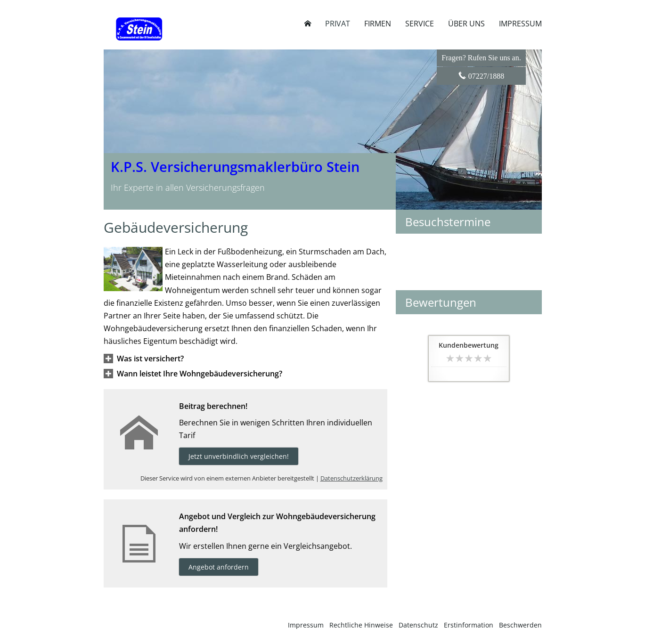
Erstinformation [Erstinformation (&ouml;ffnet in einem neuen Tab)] (469, 625)
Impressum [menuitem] (520, 24)
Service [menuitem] (420, 24)
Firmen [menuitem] (378, 24)
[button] (150, 359)
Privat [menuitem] (338, 24)
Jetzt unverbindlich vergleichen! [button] (239, 456)
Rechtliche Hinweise (361, 625)
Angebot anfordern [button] (219, 567)
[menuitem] (308, 24)
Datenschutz (418, 625)
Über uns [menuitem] (466, 24)
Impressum (306, 625)
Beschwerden (520, 625)
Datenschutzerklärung (351, 478)
